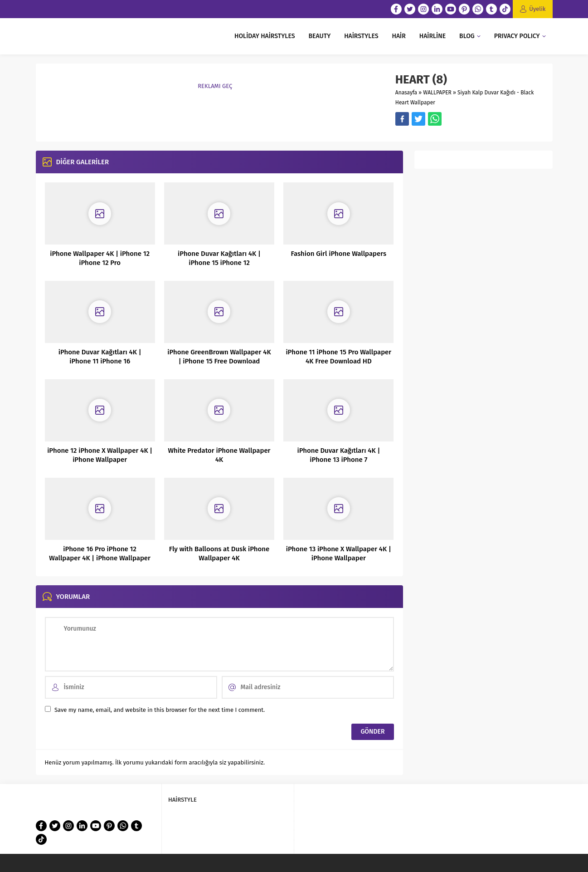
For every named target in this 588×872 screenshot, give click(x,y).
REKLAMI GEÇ (215, 86)
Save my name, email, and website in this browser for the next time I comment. (160, 710)
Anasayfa (406, 93)
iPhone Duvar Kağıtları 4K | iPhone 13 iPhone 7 (338, 455)
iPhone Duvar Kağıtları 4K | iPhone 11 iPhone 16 (100, 357)
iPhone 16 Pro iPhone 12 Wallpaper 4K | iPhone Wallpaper (100, 554)
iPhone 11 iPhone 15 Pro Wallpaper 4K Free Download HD (338, 357)
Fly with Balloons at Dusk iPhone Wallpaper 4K (219, 554)
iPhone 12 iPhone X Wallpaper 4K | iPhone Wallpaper (100, 455)
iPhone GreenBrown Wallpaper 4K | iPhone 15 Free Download (219, 357)
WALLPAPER (437, 93)
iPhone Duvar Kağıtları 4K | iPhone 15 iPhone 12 (219, 258)
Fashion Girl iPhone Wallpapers (338, 254)
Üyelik (537, 9)
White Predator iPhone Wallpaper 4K (219, 455)
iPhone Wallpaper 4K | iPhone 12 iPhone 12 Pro (100, 258)
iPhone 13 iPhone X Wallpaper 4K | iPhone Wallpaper (339, 554)
